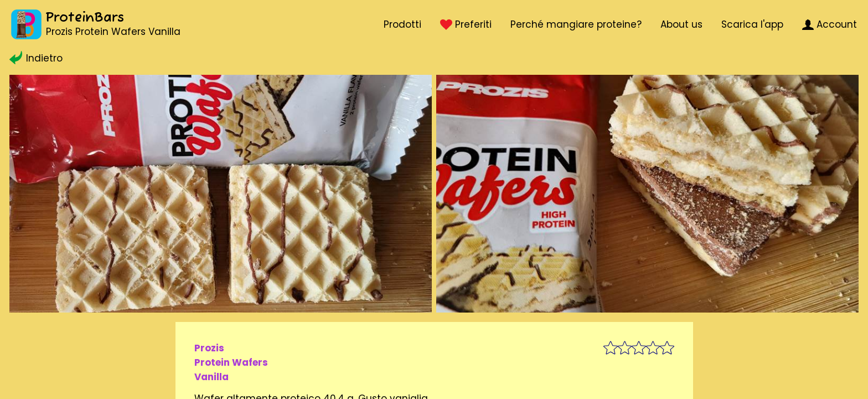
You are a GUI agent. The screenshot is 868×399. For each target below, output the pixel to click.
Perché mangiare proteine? (576, 24)
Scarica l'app (752, 24)
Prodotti (402, 24)
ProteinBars (85, 18)
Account (830, 24)
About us (681, 24)
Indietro (36, 58)
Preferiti (466, 24)
